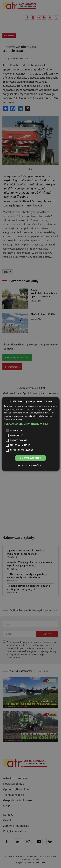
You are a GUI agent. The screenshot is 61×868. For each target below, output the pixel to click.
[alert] (30, 434)
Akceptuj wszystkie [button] (30, 458)
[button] (30, 424)
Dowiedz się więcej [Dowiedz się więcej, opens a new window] (13, 419)
